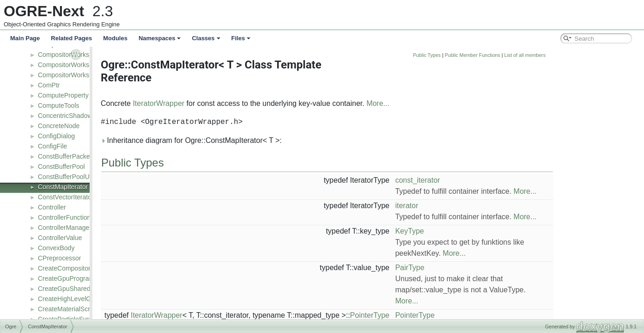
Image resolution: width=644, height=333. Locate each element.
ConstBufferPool (61, 166)
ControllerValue (60, 238)
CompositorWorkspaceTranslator (85, 75)
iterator (472, 206)
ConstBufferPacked (66, 156)
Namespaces (160, 38)
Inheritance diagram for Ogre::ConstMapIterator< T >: (257, 140)
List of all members (591, 55)
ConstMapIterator (63, 187)
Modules (115, 38)
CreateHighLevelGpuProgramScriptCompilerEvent (110, 299)
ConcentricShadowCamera (76, 116)
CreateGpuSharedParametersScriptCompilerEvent (110, 289)
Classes (206, 38)
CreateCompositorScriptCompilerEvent (94, 268)
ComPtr (49, 85)
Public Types (492, 55)
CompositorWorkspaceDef (76, 55)
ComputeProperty (63, 95)
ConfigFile (52, 146)
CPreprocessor (59, 258)
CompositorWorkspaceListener (82, 65)
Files (241, 38)
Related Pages (71, 38)
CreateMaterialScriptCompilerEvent (88, 309)
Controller (52, 207)
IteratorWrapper (224, 103)
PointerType (435, 315)
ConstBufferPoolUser (68, 177)
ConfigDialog (56, 136)
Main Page (25, 38)
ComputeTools (59, 105)
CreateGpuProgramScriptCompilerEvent (96, 278)
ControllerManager (65, 228)
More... (444, 103)
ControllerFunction (64, 217)
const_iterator (483, 180)
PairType (475, 268)
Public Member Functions (538, 55)
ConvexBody (56, 248)
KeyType (475, 231)
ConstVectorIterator (66, 197)
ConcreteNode (59, 126)
